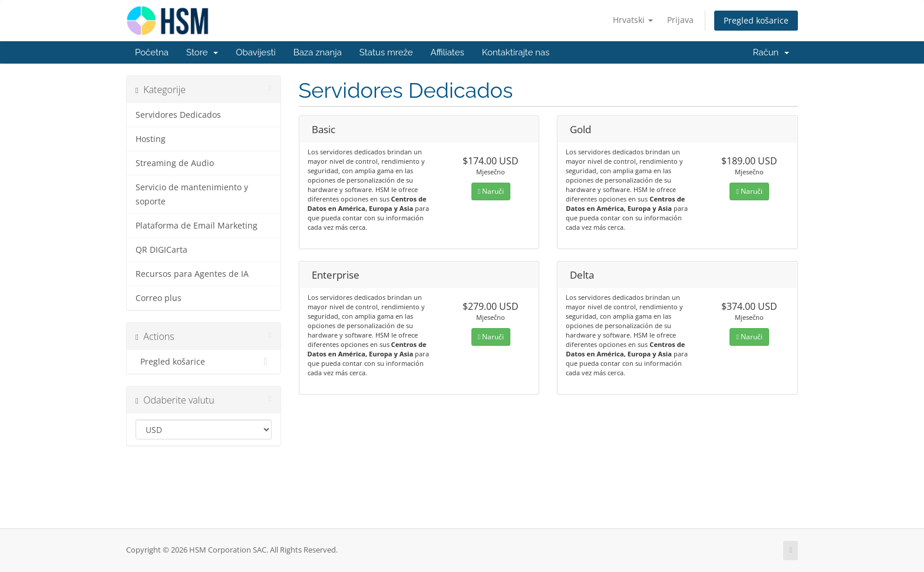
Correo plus (159, 298)
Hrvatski (633, 20)
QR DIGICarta (161, 250)
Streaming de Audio (175, 163)
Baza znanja (318, 52)
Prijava (680, 20)
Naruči (491, 191)
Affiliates (447, 52)
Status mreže (386, 52)
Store (202, 52)
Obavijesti (255, 52)
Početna (152, 52)
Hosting (151, 139)
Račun (771, 52)
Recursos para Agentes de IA (192, 274)
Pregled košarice (756, 20)
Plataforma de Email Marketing (197, 226)
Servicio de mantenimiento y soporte (192, 194)
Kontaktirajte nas (516, 52)
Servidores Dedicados (178, 115)
